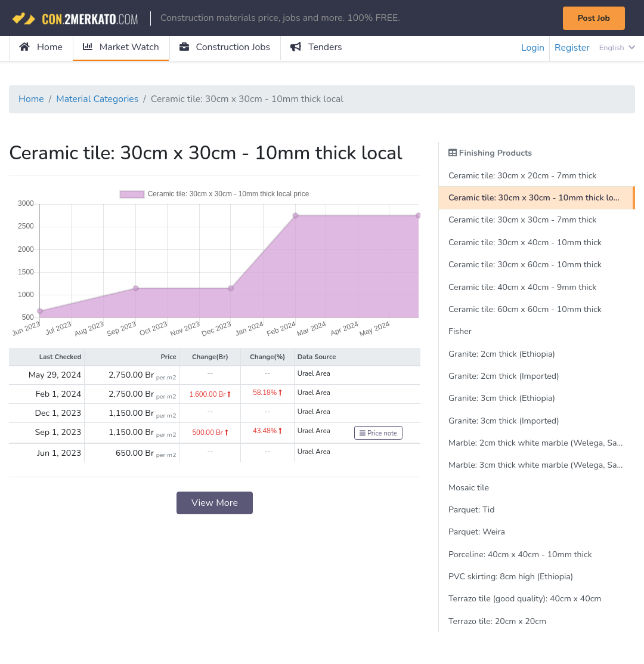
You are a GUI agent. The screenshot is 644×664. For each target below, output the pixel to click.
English (617, 48)
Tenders (319, 48)
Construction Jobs (227, 48)
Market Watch (121, 48)
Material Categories (98, 100)
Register (572, 48)
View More (215, 504)
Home (41, 48)
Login (532, 48)
